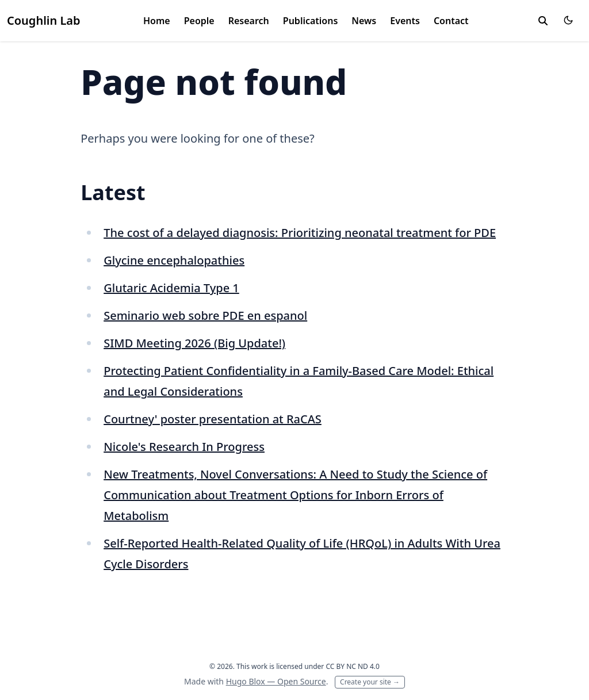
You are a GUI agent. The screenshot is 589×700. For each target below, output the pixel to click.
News (364, 21)
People (199, 21)
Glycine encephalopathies (174, 260)
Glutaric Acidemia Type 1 (171, 288)
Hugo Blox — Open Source (276, 681)
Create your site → (370, 682)
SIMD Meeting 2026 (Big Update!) (194, 343)
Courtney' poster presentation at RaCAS (213, 419)
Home (157, 21)
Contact (451, 21)
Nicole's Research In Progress (184, 447)
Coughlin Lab (44, 20)
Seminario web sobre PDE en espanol (205, 315)
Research (249, 21)
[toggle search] (543, 21)
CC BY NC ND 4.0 (353, 666)
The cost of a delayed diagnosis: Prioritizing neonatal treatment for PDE (300, 233)
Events (405, 21)
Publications (311, 21)
